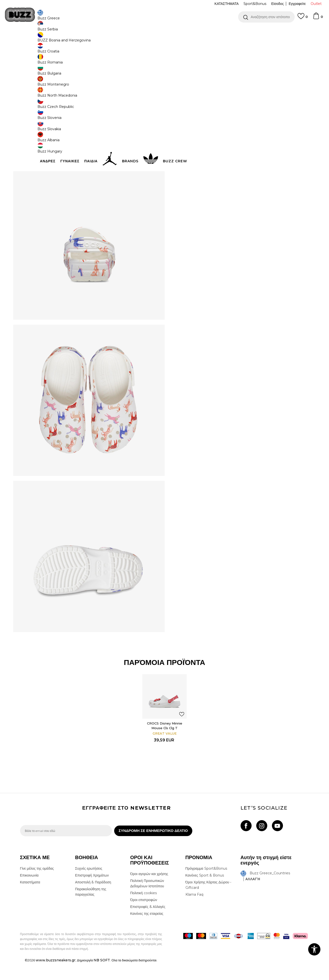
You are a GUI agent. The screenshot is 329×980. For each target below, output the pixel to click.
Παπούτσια (74, 39)
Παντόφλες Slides (122, 39)
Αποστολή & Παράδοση (93, 899)
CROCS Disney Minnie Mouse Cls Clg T (165, 740)
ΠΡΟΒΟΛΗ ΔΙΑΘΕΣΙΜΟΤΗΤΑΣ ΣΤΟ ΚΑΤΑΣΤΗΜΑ (238, 163)
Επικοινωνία (29, 892)
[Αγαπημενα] (303, 18)
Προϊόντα (57, 39)
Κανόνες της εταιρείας (147, 931)
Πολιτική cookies (144, 910)
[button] (266, 17)
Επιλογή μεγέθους (188, 81)
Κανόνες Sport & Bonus (205, 892)
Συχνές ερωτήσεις (89, 886)
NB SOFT (102, 977)
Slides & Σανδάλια (96, 39)
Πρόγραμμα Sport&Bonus (206, 886)
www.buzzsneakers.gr (56, 977)
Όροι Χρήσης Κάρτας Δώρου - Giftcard (208, 902)
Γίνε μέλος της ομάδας (37, 886)
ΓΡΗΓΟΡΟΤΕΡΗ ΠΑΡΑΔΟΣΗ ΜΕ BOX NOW (150, 32)
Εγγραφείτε (297, 4)
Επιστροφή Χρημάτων (92, 892)
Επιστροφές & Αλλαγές (148, 924)
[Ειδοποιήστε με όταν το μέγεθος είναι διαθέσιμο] (182, 89)
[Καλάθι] (318, 18)
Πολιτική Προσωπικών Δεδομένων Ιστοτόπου (147, 901)
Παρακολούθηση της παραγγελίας (91, 909)
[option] (164, 32)
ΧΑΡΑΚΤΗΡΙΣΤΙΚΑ (238, 147)
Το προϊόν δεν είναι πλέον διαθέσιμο (212, 117)
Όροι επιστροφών (144, 917)
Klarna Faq (194, 912)
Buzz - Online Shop (34, 39)
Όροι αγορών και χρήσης (149, 891)
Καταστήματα (30, 899)
